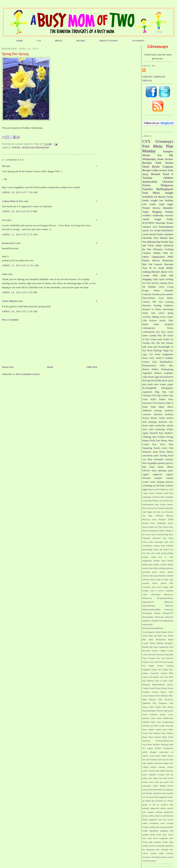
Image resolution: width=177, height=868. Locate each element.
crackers (157, 546)
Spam (145, 730)
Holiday (169, 212)
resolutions (154, 823)
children (168, 178)
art (172, 752)
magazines (163, 797)
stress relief (148, 429)
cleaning (158, 411)
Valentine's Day (159, 538)
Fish (160, 662)
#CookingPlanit (149, 388)
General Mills (167, 673)
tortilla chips (168, 842)
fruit (161, 377)
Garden (164, 396)
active (151, 542)
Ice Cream (155, 230)
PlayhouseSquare (149, 711)
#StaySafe (169, 617)
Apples (146, 433)
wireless (163, 857)
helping (163, 786)
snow (156, 384)
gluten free (168, 782)
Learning (169, 302)
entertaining (168, 309)
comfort (170, 767)
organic (146, 474)
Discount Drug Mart (165, 655)
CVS (39, 41)
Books (156, 167)
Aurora (145, 636)
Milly (171, 696)
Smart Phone (159, 452)
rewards (170, 823)
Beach (171, 636)
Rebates (146, 369)
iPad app (146, 381)
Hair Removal (148, 681)
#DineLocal (147, 598)
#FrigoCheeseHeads (165, 598)
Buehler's (169, 433)
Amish (146, 219)
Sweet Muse (168, 730)
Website (164, 238)
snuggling (164, 831)
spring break (156, 835)
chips (150, 459)
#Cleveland (156, 595)
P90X (170, 257)
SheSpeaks (162, 523)
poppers (151, 812)
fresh (157, 782)
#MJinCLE (169, 602)
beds (160, 760)
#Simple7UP (168, 613)
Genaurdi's (155, 673)
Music (157, 193)
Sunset (158, 730)
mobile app (150, 801)
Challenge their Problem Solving (158, 437)
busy (171, 763)
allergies (153, 752)
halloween (169, 377)
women (170, 857)
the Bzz (147, 249)
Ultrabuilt (146, 538)
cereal (145, 234)
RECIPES (81, 41)
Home (50, 367)
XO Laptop (148, 748)
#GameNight (164, 347)
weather (146, 591)
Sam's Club (168, 448)
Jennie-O (160, 358)
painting (146, 808)
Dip (159, 396)
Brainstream (161, 640)
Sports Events (148, 527)
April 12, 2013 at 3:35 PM (20, 292)
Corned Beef (147, 501)
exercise (169, 215)
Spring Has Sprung (15, 54)
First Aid (154, 662)
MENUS (59, 41)
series (153, 482)
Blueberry (165, 490)
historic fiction (158, 418)
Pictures (153, 321)
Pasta (154, 520)
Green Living (166, 287)
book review (165, 159)
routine (152, 827)
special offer (167, 583)
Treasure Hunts (161, 737)
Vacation (156, 294)
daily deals (159, 275)
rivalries (146, 827)
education (158, 414)
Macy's (164, 692)
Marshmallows (167, 362)
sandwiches (160, 426)
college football (149, 767)
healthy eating (149, 557)
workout (169, 486)
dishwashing (147, 550)
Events (163, 505)
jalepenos (169, 790)
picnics (162, 572)
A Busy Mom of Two (13, 201)
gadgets (154, 463)
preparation (169, 812)
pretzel (170, 572)
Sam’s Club (156, 722)
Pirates (170, 707)
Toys (156, 238)
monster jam (147, 568)
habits (155, 786)
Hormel (155, 174)
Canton (151, 493)
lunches (170, 343)
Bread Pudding (157, 643)
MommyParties (149, 366)
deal (171, 238)
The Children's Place (157, 733)
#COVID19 (148, 223)
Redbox (155, 369)
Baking (155, 317)
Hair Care (161, 512)
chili (171, 542)
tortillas (145, 846)
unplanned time (153, 850)
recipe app (153, 576)
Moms (157, 291)
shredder (170, 827)
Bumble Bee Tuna (150, 647)
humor (161, 467)
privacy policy (148, 816)
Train (151, 737)
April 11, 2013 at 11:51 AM (20, 265)
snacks (146, 230)
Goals (145, 399)
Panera (145, 707)
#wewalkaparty (148, 632)
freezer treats (148, 782)
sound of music (162, 580)
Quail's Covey (167, 715)
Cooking (169, 249)
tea (154, 486)
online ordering (159, 568)
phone (165, 381)
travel (159, 587)
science (146, 482)
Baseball (154, 433)
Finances (146, 662)
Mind (145, 700)
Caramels (159, 493)
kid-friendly (156, 381)
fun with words (154, 553)
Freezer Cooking (165, 666)
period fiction (156, 234)
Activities (147, 317)
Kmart (170, 223)
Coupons (168, 167)
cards (166, 542)
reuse (163, 823)
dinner (159, 245)
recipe (161, 268)
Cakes (155, 279)
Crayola (158, 264)
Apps (145, 354)
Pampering (147, 448)
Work (153, 407)
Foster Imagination (164, 354)
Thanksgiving (167, 369)
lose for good (148, 797)
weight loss (157, 200)
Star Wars (158, 527)
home (152, 467)
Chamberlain (163, 647)
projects (158, 816)
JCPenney (159, 516)
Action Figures (161, 632)
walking (146, 272)
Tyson (153, 535)
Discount (169, 264)
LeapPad (146, 692)
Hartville (170, 512)
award (152, 756)
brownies (158, 763)
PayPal (158, 707)
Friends (164, 242)
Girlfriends (169, 508)
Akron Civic (167, 272)
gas (161, 782)
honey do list (148, 790)
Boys (161, 433)
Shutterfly (147, 452)
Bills (144, 640)
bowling (163, 456)
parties (163, 808)
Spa (172, 726)
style (144, 838)
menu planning (159, 471)
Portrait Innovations (165, 711)
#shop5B (155, 621)
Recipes (147, 163)
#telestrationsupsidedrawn (153, 628)
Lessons (155, 692)
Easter (145, 658)
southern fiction (150, 583)
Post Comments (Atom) (28, 374)
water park (152, 347)
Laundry (153, 336)
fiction (169, 163)
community (158, 459)
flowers (146, 418)
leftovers (146, 471)
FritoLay (150, 508)
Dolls (153, 441)
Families (148, 189)
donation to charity (152, 309)
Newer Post (8, 367)
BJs (158, 490)
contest (170, 332)
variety (145, 853)
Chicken (146, 302)
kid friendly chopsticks (152, 793)
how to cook (166, 557)
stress (154, 587)
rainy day (162, 820)
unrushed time (167, 850)
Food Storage (168, 662)
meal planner (154, 565)
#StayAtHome (149, 298)
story (165, 835)
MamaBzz (168, 208)
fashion (166, 550)
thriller (170, 268)
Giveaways (164, 141)
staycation (146, 587)
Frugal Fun (156, 670)
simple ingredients (150, 831)
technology (160, 429)
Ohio (171, 444)
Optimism (146, 703)
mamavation (150, 182)
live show (147, 283)
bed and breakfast (150, 760)
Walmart (158, 373)
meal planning (149, 422)
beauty (170, 756)
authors (145, 756)
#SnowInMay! (148, 617)
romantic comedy (164, 478)
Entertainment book (151, 505)
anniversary (164, 752)
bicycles (166, 760)
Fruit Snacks (159, 508)
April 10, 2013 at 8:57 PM (20, 211)
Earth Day (169, 501)
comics (145, 771)
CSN (171, 490)
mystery (155, 283)
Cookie (146, 275)
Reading (157, 306)
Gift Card (164, 677)
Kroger (146, 291)
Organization (158, 257)
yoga (145, 490)
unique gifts (168, 587)
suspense (169, 234)
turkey (145, 336)
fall (161, 550)
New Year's (159, 444)
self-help (146, 580)
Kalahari (169, 358)
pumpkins (153, 820)
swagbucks (163, 838)
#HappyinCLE (148, 602)
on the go (154, 805)
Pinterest (162, 520)
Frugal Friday (164, 219)
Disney (146, 260)
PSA (155, 703)
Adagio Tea (168, 351)
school (162, 313)
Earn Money (162, 441)
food (145, 193)
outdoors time (167, 805)
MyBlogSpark (165, 189)
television (160, 486)
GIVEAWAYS (138, 41)
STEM (170, 520)
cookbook (169, 411)
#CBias (170, 429)
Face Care (161, 658)
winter (145, 595)
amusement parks (150, 456)
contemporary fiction (158, 328)
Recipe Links (150, 170)
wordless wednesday (36, 148)
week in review (157, 591)
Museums (147, 306)
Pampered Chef (166, 703)
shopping (147, 279)
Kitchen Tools (150, 362)
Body (151, 640)
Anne (5, 274)
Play (160, 336)
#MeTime (169, 606)
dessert (151, 377)
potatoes (159, 812)
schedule (170, 576)
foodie (171, 778)
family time (149, 313)
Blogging (157, 212)
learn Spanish (168, 793)
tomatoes (158, 842)
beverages (159, 542)
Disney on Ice (159, 501)
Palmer (162, 399)
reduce (145, 823)
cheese (170, 407)
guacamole (147, 786)
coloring (162, 767)
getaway (162, 463)
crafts (145, 377)
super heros (153, 838)
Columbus (169, 497)
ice (164, 790)
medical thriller (167, 565)
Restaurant (168, 260)
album (162, 407)
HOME (20, 41)
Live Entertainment (163, 227)
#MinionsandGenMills (151, 610)
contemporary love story (154, 332)
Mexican (170, 516)
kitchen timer (160, 561)
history (170, 786)
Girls (171, 396)
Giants (145, 677)
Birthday (152, 287)
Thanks (162, 531)
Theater (170, 452)
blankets (151, 763)
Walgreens (167, 185)
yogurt (170, 384)
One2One (147, 238)
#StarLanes (160, 617)
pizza (163, 294)
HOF (171, 677)
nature (170, 471)
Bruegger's (169, 643)
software (169, 482)
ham (144, 467)
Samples (168, 151)
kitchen (170, 418)
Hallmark (146, 685)
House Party (148, 358)
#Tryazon (158, 249)
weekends (169, 591)
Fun (161, 302)
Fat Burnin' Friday (164, 197)
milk (144, 347)
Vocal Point (147, 745)
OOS (160, 700)
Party (171, 399)
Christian (147, 396)
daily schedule (167, 546)
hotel (155, 790)
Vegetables (147, 373)
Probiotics (154, 715)
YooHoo (158, 748)
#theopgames (167, 388)
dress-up (146, 463)
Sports (162, 279)
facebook (169, 414)
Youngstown (168, 748)
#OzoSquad (147, 613)
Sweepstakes (153, 531)
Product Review (151, 208)
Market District (155, 696)
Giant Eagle (166, 204)
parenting (146, 572)
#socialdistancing (151, 242)
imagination (147, 561)
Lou (4, 220)
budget (166, 763)
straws (171, 835)
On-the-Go (169, 700)
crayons (152, 771)
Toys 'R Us (149, 268)
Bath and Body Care (158, 636)
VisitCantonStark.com (164, 741)
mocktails (159, 801)
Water (157, 324)
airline (145, 752)
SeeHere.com (148, 726)
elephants (153, 775)
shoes (152, 580)
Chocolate (160, 223)
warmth (153, 853)
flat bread (163, 778)
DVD (154, 396)
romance (147, 227)
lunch (156, 797)
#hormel (155, 272)
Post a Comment (10, 320)
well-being (155, 857)
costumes (169, 459)
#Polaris (157, 613)
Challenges (147, 497)
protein (145, 576)
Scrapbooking (168, 722)
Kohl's (153, 399)
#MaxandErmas (149, 606)
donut (156, 550)
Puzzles (157, 448)
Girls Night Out (149, 512)
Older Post (92, 367)
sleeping (160, 482)
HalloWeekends (159, 685)
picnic (155, 572)
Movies (156, 260)
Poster (145, 715)
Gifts (145, 321)
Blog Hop (160, 392)
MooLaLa (146, 520)
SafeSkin (146, 722)
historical (169, 245)
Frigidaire (146, 670)
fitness (156, 778)
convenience (147, 546)
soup (171, 580)
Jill (3, 166)
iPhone (170, 467)
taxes (171, 838)
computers (168, 373)
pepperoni (158, 474)
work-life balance (149, 861)
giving (164, 553)
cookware (147, 414)
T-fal (154, 403)
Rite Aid (147, 264)
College (163, 651)
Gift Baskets (154, 677)
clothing (169, 279)
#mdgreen (146, 621)
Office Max (167, 366)
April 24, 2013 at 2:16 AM (20, 311)
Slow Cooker (159, 726)
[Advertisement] (21, 343)
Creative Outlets (151, 253)
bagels (164, 756)
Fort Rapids (148, 666)
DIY (154, 302)
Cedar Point (168, 493)
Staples (151, 730)
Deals (146, 167)
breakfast (169, 324)
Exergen (152, 658)
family (146, 200)
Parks (152, 707)
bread (171, 456)
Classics (155, 651)
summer (169, 294)
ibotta (160, 790)
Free (146, 146)
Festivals (170, 658)
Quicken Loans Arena (152, 718)
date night (160, 771)
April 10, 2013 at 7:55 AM (20, 192)
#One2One (169, 610)
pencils (170, 808)
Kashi (152, 688)
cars (144, 459)
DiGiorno (152, 655)
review (163, 170)
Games (170, 317)
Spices (171, 523)
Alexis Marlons (10, 301)
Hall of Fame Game (164, 681)
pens (144, 812)
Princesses (147, 403)
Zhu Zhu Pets (158, 343)
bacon (158, 756)
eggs (157, 377)
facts (150, 778)
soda (171, 831)
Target (146, 212)
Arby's (171, 632)
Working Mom (167, 745)
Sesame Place (149, 523)
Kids (159, 163)
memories (163, 422)
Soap (167, 726)
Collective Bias (158, 497)
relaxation (162, 576)
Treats (148, 535)
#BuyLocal (152, 490)
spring (16, 148)
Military (165, 696)
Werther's (157, 745)
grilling (170, 553)
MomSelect (167, 230)
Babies (170, 298)
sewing (163, 827)
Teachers (161, 403)
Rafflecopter (168, 718)
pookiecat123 (9, 243)
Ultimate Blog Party (165, 535)
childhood (147, 411)
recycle (170, 820)
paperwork (155, 808)
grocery (170, 463)
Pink (164, 707)
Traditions (169, 306)
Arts (151, 354)
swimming (147, 486)
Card (171, 392)
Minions (152, 700)
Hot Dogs (147, 516)
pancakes (169, 568)
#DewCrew (169, 595)
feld (171, 275)
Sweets (145, 733)
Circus (163, 317)
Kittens (158, 688)
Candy (145, 493)
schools (170, 426)
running (163, 283)
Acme (161, 298)
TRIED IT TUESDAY (109, 41)
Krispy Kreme (167, 688)
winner (163, 384)
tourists (152, 846)
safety (152, 426)
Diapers (146, 441)
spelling (146, 835)
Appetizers (147, 392)
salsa (158, 827)
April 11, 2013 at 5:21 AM (20, 234)
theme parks (148, 842)
